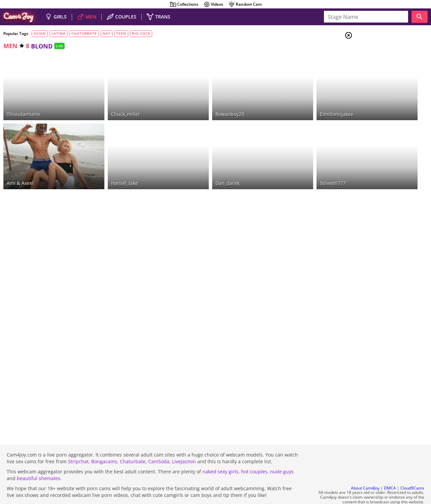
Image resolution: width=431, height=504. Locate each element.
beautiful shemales (39, 460)
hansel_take (106, 158)
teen (121, 33)
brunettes (378, 107)
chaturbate (84, 33)
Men (372, 69)
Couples (377, 61)
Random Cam (245, 4)
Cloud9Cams (412, 470)
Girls (374, 53)
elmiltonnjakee (280, 102)
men (10, 46)
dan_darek (190, 158)
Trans (374, 77)
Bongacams (104, 443)
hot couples (254, 453)
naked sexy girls (220, 453)
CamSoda (159, 443)
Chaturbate (133, 443)
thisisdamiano (23, 102)
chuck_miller (107, 102)
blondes (374, 115)
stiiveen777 (276, 158)
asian (40, 33)
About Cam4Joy (365, 470)
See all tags (393, 394)
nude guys (282, 453)
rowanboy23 (192, 102)
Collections (184, 4)
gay (107, 33)
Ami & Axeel (20, 158)
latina (59, 33)
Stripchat (78, 443)
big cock (141, 33)
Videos (213, 4)
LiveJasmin (184, 443)
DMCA (390, 470)
